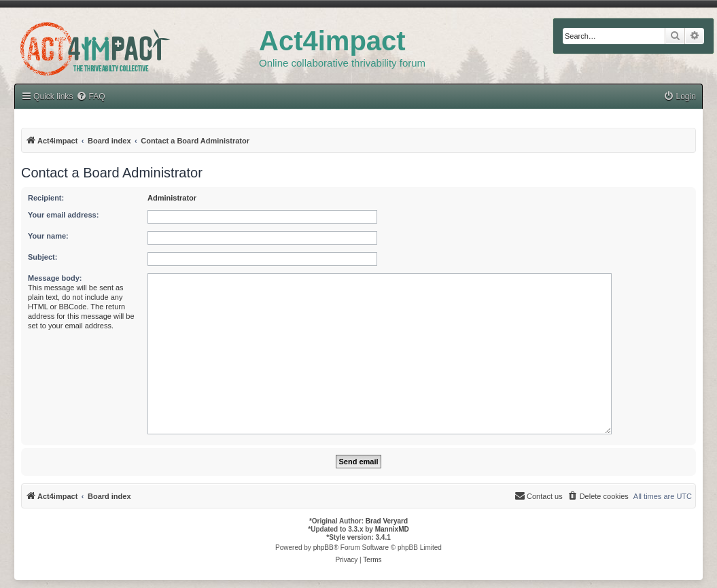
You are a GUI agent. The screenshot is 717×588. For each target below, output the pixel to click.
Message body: (55, 278)
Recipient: (46, 198)
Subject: (42, 257)
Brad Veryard (387, 521)
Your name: (48, 236)
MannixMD (392, 529)
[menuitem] (680, 97)
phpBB (323, 548)
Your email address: (63, 215)
